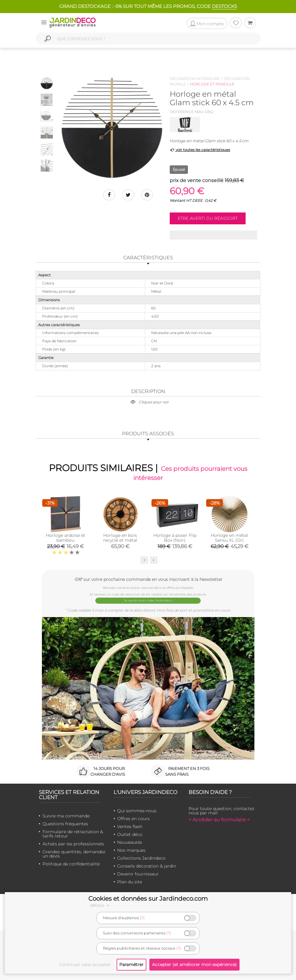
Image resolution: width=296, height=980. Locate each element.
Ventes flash (130, 826)
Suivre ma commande (66, 816)
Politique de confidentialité (71, 864)
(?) (142, 918)
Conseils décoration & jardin (147, 866)
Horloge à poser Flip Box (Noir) (175, 538)
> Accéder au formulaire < (219, 819)
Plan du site (130, 882)
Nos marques (131, 850)
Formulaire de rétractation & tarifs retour (73, 833)
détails (101, 905)
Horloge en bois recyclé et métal (120, 538)
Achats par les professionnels (73, 844)
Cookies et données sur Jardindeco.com (148, 899)
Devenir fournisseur (138, 874)
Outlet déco (130, 834)
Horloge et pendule (212, 84)
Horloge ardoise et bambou (66, 538)
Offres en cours (133, 818)
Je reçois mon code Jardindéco (148, 600)
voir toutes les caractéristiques (200, 150)
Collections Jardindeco (141, 858)
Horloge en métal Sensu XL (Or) (229, 538)
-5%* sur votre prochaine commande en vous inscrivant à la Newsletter (148, 579)
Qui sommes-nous (137, 810)
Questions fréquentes (65, 823)
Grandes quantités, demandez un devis (74, 854)
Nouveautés (130, 842)
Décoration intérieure (195, 79)
